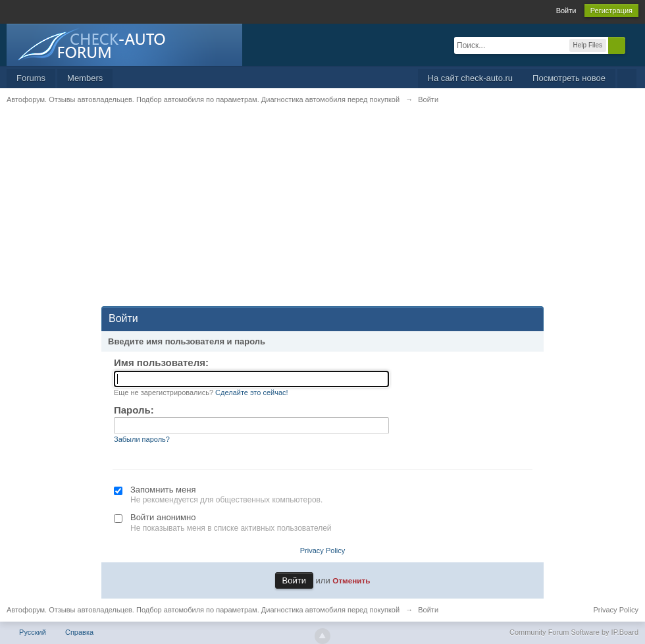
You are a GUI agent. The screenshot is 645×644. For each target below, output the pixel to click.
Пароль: (134, 410)
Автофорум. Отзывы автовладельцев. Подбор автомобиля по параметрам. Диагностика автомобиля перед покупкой (203, 610)
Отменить (351, 580)
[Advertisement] (322, 214)
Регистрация (611, 11)
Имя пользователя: (161, 362)
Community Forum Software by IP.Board (574, 632)
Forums (31, 78)
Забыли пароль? (142, 439)
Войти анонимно (163, 517)
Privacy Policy (322, 550)
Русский (33, 632)
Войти (566, 11)
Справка (79, 632)
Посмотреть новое (569, 78)
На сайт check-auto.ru (471, 78)
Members (85, 78)
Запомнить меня (163, 490)
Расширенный (633, 45)
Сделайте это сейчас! (252, 392)
